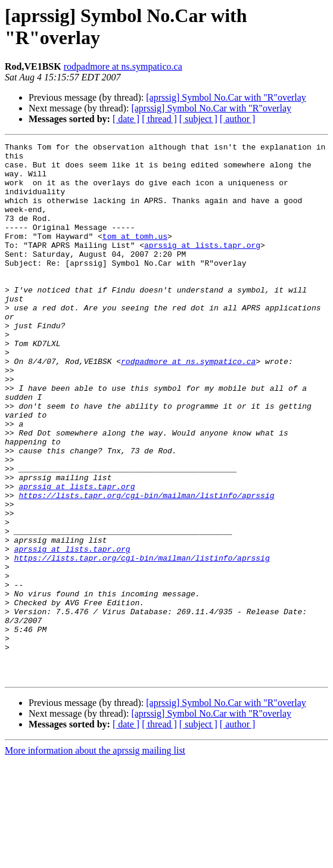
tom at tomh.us (135, 256)
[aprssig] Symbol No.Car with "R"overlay (226, 97)
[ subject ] (198, 119)
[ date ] (126, 119)
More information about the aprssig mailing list (95, 858)
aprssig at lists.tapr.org (202, 266)
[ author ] (238, 119)
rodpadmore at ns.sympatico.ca (123, 66)
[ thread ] (159, 119)
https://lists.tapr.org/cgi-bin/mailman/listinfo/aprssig (146, 567)
